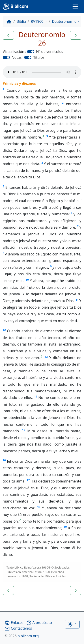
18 (39, 507)
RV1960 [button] (38, 21)
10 (27, 280)
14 (36, 397)
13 (46, 357)
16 (4, 460)
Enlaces (14, 623)
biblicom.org (22, 636)
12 (4, 330)
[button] (8, 35)
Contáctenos (18, 628)
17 (28, 480)
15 (24, 430)
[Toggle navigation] (75, 7)
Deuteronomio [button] (64, 21)
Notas (17, 57)
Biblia (21, 21)
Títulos (39, 57)
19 (65, 527)
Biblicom (15, 7)
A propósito (39, 623)
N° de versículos (50, 52)
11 (77, 300)
